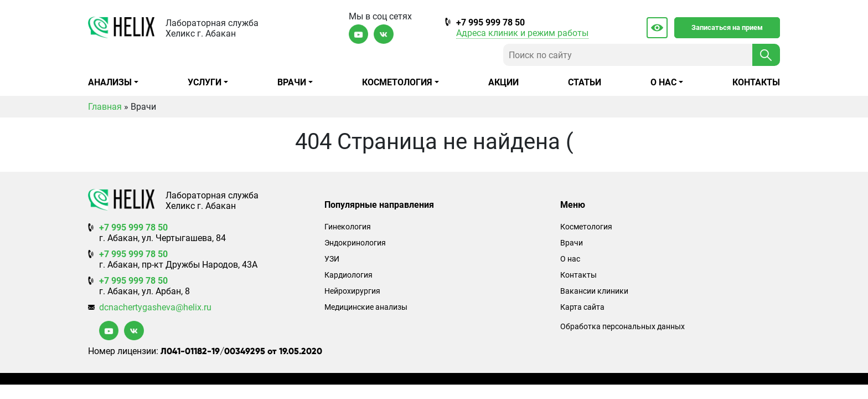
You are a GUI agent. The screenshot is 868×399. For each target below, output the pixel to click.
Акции (503, 82)
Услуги (205, 82)
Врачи (292, 82)
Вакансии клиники (594, 291)
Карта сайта (582, 307)
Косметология (397, 82)
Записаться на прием (727, 27)
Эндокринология (355, 243)
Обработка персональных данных (622, 327)
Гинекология (348, 227)
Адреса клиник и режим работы (522, 33)
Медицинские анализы (366, 307)
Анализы (110, 82)
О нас (663, 82)
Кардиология (348, 275)
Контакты (756, 82)
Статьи (585, 82)
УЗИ (332, 259)
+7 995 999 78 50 (490, 22)
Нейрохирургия (352, 291)
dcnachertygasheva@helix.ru (155, 307)
